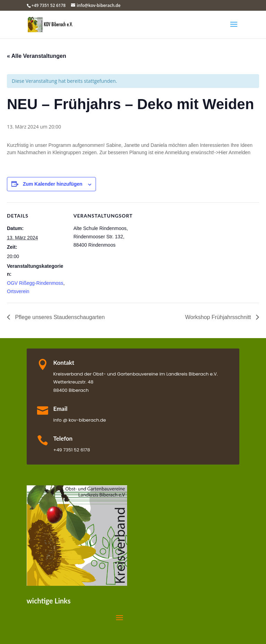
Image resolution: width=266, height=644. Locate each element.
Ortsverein (18, 291)
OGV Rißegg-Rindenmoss (35, 283)
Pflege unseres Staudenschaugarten (59, 317)
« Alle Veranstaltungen (37, 56)
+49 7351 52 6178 (49, 5)
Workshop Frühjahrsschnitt (219, 317)
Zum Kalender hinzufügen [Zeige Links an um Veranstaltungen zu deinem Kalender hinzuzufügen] (53, 184)
